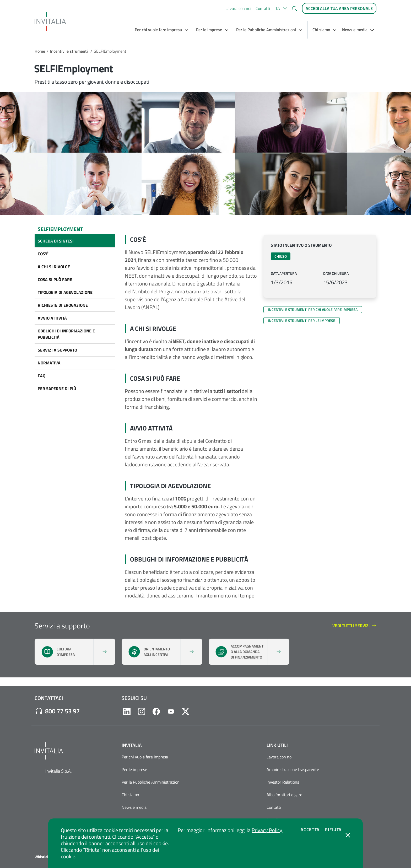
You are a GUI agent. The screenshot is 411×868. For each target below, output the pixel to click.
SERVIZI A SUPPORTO (57, 350)
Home (40, 51)
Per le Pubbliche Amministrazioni (151, 782)
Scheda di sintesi (56, 241)
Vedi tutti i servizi (354, 626)
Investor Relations (283, 782)
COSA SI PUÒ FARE (55, 279)
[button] (281, 8)
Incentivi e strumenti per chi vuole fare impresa (313, 309)
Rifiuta (333, 829)
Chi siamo (130, 795)
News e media (134, 807)
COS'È (43, 254)
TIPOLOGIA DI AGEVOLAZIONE (65, 292)
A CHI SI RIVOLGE (54, 267)
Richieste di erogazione (63, 305)
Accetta (310, 829)
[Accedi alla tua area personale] (339, 8)
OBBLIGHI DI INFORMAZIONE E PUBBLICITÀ (66, 334)
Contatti (263, 8)
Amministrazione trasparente (293, 769)
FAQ (42, 376)
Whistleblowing (47, 857)
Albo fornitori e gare (284, 795)
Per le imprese (134, 769)
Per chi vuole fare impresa (145, 757)
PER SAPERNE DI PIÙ (57, 389)
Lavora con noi (238, 8)
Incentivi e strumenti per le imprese (302, 320)
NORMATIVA (49, 363)
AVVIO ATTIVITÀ (52, 318)
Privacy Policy (267, 830)
